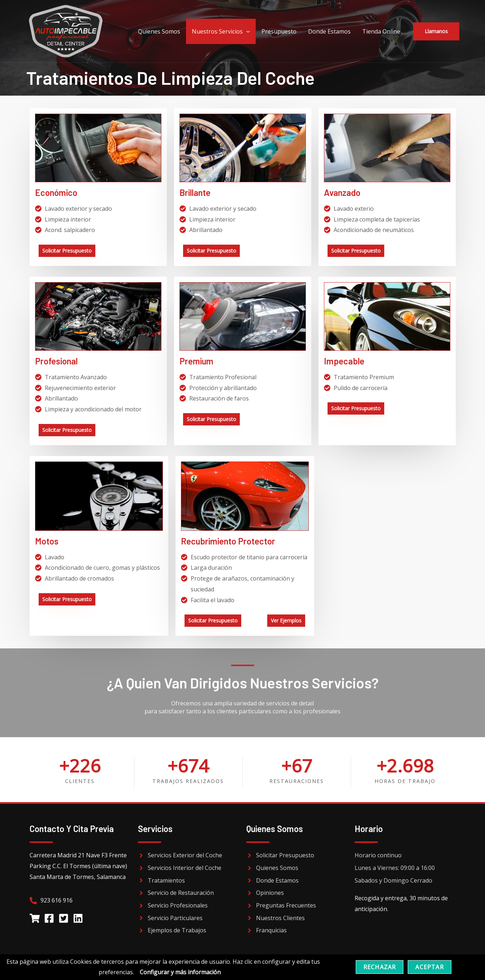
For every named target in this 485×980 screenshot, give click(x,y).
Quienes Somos (159, 31)
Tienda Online (381, 31)
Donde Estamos (329, 31)
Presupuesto (279, 31)
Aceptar (429, 967)
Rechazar (380, 967)
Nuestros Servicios (221, 31)
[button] (436, 31)
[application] (246, 31)
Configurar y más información (180, 972)
